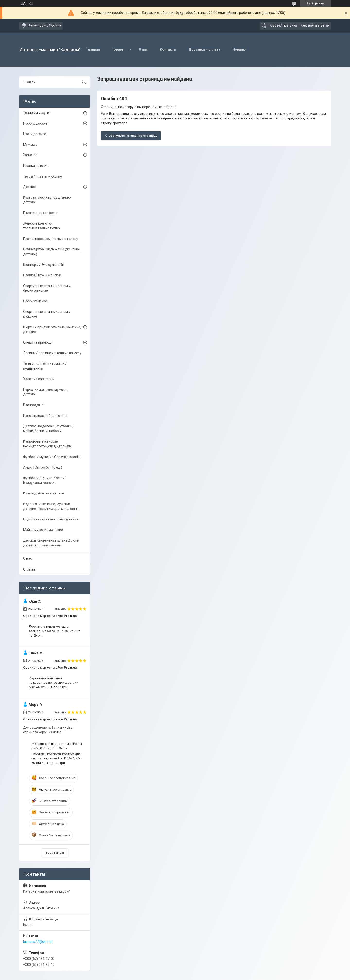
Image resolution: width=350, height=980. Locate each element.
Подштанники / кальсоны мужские (51, 519)
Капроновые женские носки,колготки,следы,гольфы (47, 444)
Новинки (240, 49)
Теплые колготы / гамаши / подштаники (45, 366)
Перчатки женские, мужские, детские (46, 392)
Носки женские (35, 301)
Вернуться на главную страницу (133, 136)
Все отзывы (55, 853)
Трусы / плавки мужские (43, 176)
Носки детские (35, 134)
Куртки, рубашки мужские (44, 493)
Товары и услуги (36, 113)
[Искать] (84, 82)
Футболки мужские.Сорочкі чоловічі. (52, 457)
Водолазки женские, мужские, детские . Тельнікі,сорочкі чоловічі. (51, 506)
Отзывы (29, 569)
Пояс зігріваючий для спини (45, 416)
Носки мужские (35, 123)
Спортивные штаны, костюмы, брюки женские (47, 288)
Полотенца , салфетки (41, 213)
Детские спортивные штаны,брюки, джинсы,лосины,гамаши (51, 543)
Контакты (168, 49)
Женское (30, 155)
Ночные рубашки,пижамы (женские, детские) (52, 252)
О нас (143, 49)
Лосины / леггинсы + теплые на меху (52, 353)
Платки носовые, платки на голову (51, 239)
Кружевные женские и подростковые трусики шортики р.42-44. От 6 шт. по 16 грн (53, 683)
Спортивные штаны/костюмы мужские (47, 314)
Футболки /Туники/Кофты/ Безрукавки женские (44, 480)
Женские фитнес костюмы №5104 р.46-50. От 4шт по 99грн (57, 746)
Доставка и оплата (204, 49)
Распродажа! (34, 405)
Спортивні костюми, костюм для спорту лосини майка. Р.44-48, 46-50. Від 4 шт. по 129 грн (56, 758)
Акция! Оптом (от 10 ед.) (43, 467)
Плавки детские (36, 166)
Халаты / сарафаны (39, 379)
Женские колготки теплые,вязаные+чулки (42, 226)
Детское (30, 187)
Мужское (30, 145)
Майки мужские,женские (43, 530)
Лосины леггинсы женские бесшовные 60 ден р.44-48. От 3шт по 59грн (54, 631)
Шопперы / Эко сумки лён (44, 265)
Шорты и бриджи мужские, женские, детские (52, 330)
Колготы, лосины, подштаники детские (47, 200)
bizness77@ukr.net (38, 942)
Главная (93, 49)
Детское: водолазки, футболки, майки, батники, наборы (48, 428)
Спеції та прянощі (37, 342)
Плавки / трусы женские (42, 275)
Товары (118, 49)
